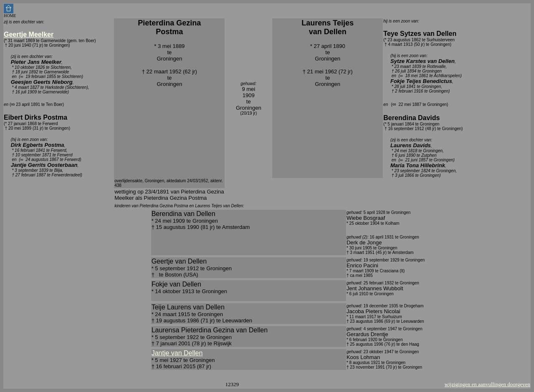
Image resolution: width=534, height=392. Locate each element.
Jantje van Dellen (177, 353)
